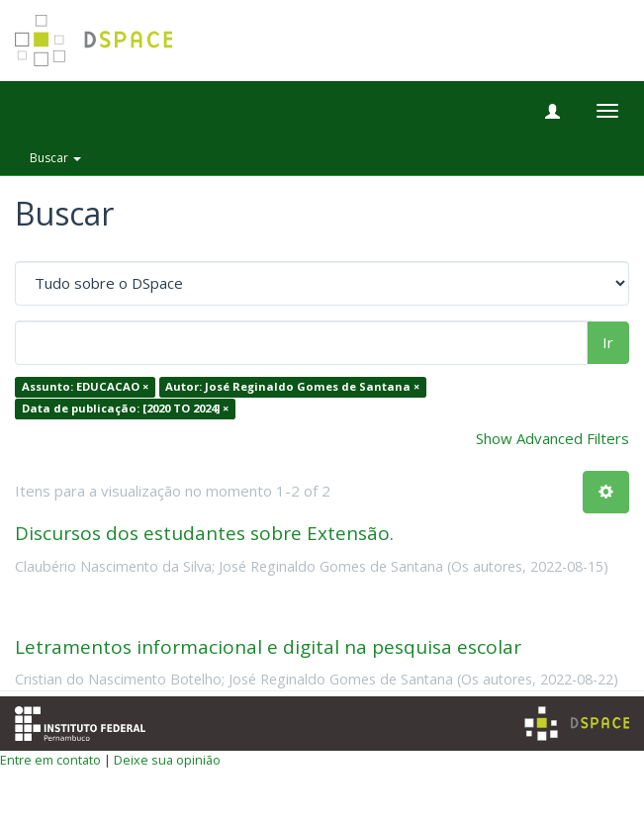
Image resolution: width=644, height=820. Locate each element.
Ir (608, 342)
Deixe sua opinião (167, 760)
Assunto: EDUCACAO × (85, 387)
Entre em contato (50, 760)
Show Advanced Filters (552, 438)
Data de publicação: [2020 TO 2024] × (125, 408)
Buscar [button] (55, 158)
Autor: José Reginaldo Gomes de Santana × (292, 387)
